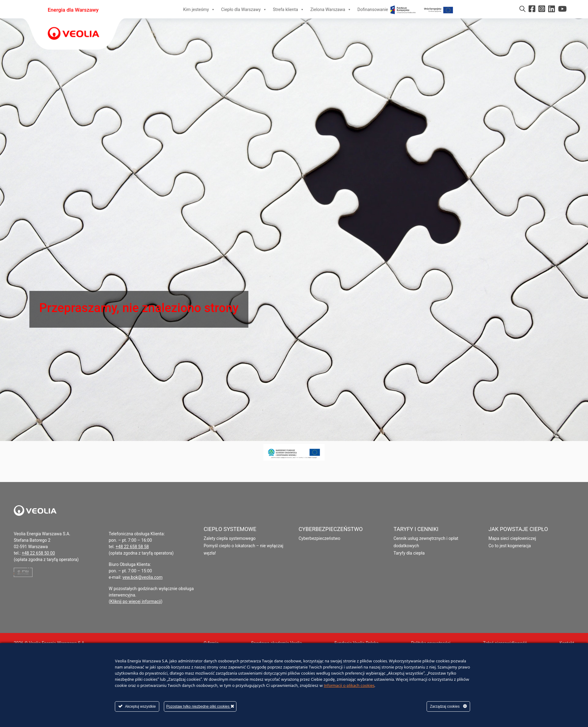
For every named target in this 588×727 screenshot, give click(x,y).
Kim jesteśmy (199, 9)
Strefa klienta (288, 9)
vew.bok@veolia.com (143, 577)
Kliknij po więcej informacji (136, 601)
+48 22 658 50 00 (38, 553)
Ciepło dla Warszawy (244, 9)
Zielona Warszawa (331, 9)
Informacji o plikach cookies (349, 686)
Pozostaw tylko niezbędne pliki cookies (200, 706)
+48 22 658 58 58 (132, 547)
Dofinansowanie (406, 9)
